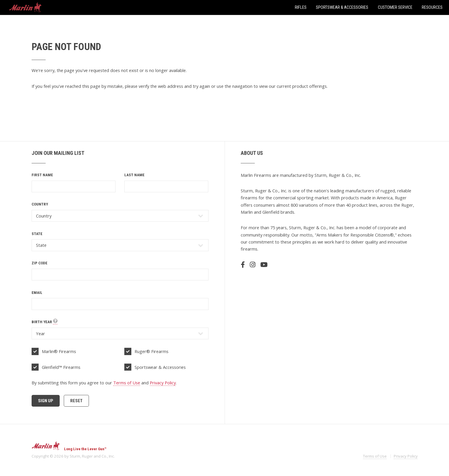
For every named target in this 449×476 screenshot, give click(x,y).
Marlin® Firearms (59, 351)
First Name (42, 175)
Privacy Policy (163, 383)
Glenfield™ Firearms (61, 367)
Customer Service (395, 7)
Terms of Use (127, 383)
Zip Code (39, 263)
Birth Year (45, 322)
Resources (432, 7)
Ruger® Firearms (152, 351)
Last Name (134, 175)
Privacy (406, 456)
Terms (375, 456)
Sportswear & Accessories (342, 7)
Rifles (301, 7)
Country (40, 204)
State (37, 234)
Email (37, 293)
